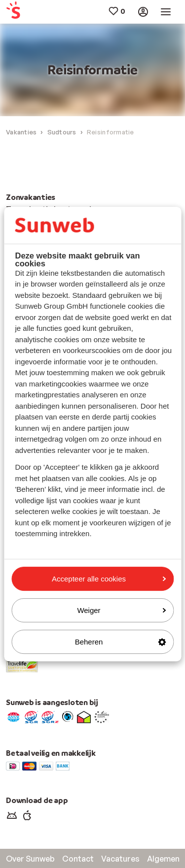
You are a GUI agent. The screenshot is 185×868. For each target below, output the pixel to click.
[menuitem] (20, 12)
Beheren (120, 642)
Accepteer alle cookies (109, 579)
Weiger (121, 610)
